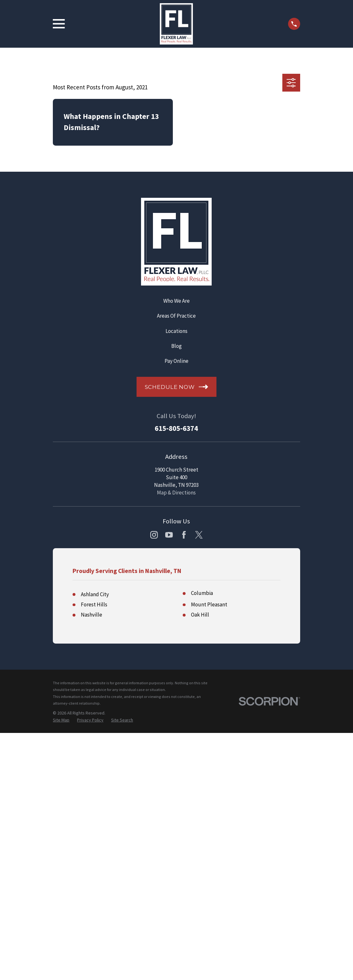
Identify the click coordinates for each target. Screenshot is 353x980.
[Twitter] (199, 535)
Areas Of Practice (176, 316)
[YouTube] (169, 535)
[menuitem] (61, 720)
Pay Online (176, 361)
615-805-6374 (176, 428)
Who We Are (176, 301)
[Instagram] (154, 535)
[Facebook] (184, 535)
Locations (176, 331)
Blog (176, 346)
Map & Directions (176, 493)
